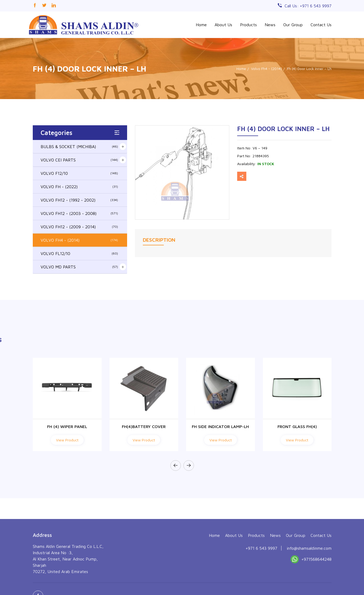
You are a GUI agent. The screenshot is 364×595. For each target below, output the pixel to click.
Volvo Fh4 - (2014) (267, 69)
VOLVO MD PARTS (79, 267)
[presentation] (176, 466)
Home (201, 25)
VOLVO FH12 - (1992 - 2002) (79, 200)
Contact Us (321, 25)
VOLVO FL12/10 (79, 253)
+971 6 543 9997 (261, 578)
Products (248, 25)
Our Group (293, 25)
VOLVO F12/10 (79, 173)
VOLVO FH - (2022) (79, 187)
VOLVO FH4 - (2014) (79, 240)
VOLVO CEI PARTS (79, 160)
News (270, 25)
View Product (67, 440)
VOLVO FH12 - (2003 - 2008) (79, 213)
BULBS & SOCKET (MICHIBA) (79, 147)
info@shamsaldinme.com (309, 578)
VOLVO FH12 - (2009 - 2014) (79, 227)
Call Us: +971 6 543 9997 (308, 6)
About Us (223, 25)
